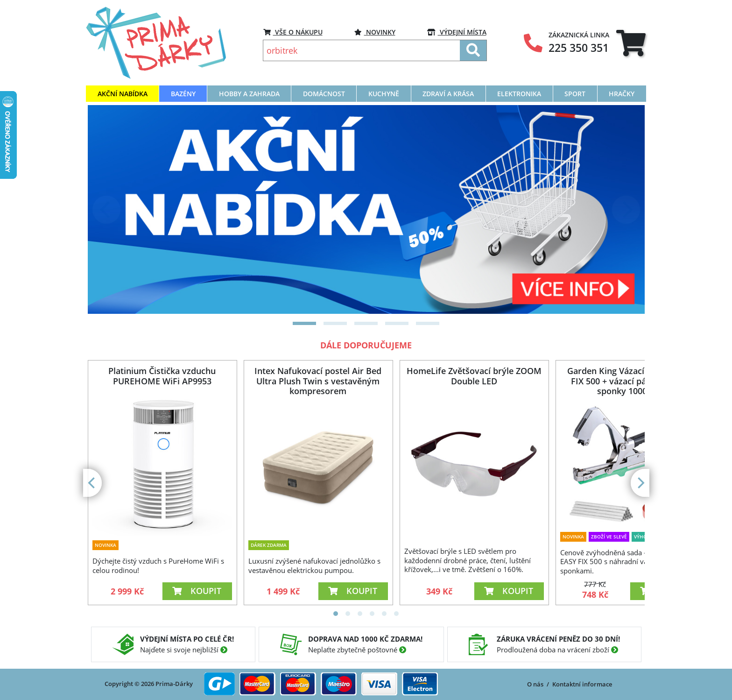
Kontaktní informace (582, 684)
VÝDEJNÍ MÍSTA (457, 32)
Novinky (375, 32)
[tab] (631, 43)
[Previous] (106, 210)
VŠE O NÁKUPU (293, 32)
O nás (535, 684)
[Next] (626, 210)
